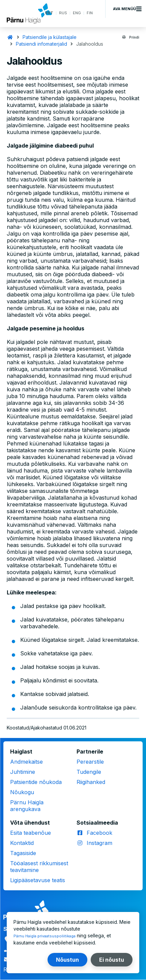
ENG (75, 13)
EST (45, 13)
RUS (60, 13)
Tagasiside (23, 853)
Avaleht (10, 37)
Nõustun (67, 960)
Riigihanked (91, 782)
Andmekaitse (26, 762)
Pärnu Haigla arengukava (27, 806)
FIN (89, 13)
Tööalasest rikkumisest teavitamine (39, 867)
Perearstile (90, 762)
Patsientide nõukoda (36, 782)
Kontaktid (22, 843)
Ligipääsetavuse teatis (38, 880)
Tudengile (89, 772)
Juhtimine (23, 772)
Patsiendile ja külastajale (50, 37)
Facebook (99, 833)
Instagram (99, 843)
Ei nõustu (112, 960)
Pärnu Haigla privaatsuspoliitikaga (51, 936)
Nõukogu (22, 792)
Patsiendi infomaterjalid (41, 44)
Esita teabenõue (31, 833)
